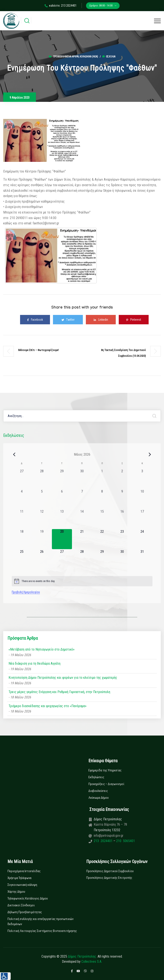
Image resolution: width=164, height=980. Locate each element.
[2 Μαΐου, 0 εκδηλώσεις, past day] (122, 479)
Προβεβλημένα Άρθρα (66, 57)
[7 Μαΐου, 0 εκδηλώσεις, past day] (82, 499)
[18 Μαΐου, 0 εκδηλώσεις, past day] (22, 539)
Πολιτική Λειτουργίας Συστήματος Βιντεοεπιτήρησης (42, 931)
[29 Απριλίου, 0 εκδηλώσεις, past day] (62, 479)
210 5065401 (125, 841)
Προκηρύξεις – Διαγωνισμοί (106, 784)
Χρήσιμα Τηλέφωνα (19, 878)
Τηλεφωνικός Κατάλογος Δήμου (28, 898)
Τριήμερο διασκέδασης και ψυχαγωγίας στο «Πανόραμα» (48, 706)
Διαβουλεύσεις (98, 791)
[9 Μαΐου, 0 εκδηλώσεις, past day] (122, 499)
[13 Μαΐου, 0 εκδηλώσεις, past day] (62, 519)
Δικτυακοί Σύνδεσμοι (21, 905)
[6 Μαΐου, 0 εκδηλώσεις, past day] (62, 499)
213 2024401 (104, 841)
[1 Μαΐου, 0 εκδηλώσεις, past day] (102, 479)
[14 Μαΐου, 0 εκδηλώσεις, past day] (82, 519)
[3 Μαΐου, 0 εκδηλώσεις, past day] (142, 479)
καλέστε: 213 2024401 (61, 6)
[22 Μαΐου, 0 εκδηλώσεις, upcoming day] (102, 539)
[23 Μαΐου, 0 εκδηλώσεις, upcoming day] (122, 539)
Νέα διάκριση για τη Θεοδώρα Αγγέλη (34, 663)
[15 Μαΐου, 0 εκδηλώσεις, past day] (102, 519)
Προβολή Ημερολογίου (26, 592)
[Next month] (150, 454)
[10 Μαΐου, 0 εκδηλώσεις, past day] (142, 499)
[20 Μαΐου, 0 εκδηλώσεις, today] (62, 539)
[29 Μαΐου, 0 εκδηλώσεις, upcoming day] (102, 559)
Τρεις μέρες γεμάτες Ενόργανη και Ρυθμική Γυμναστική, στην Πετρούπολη (59, 692)
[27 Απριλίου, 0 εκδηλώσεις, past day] (22, 479)
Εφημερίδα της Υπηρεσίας (105, 770)
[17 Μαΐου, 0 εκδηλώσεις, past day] (142, 519)
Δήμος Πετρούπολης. (82, 956)
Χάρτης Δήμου (16, 892)
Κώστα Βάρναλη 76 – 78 (110, 824)
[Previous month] (14, 454)
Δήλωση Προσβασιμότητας (25, 912)
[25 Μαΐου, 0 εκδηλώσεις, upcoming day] (22, 559)
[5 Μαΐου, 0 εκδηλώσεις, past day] (42, 499)
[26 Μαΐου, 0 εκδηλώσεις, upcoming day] (42, 559)
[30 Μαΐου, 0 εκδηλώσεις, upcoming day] (122, 559)
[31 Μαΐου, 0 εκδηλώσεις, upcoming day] (142, 559)
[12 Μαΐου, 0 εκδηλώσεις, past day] (42, 519)
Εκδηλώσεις (96, 777)
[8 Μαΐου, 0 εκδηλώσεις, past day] (102, 499)
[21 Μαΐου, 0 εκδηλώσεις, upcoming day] (82, 539)
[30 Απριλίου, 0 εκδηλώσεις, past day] (82, 479)
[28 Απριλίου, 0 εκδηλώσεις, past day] (42, 479)
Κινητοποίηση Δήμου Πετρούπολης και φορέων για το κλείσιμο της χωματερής (63, 678)
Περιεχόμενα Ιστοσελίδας (24, 871)
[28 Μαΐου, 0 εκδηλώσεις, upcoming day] (82, 559)
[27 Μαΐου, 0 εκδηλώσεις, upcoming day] (62, 559)
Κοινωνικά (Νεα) (89, 57)
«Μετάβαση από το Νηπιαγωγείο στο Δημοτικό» (42, 649)
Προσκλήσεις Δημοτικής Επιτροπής (109, 878)
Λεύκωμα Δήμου (99, 798)
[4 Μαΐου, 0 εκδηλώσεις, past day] (22, 499)
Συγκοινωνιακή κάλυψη (22, 885)
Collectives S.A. (92, 962)
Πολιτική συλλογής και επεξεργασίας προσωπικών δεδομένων (40, 921)
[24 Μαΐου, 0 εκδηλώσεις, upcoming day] (142, 539)
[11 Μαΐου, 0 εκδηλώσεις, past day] (22, 519)
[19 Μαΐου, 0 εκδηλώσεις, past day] (42, 539)
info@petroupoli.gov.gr (109, 836)
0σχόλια (109, 57)
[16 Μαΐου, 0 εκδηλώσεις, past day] (122, 519)
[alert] (82, 581)
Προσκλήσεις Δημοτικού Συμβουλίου (110, 871)
